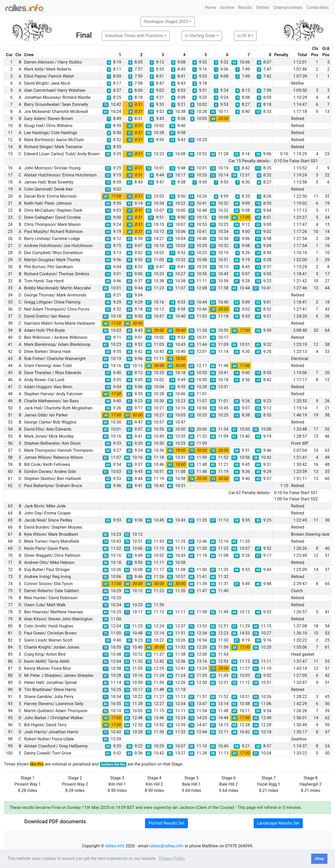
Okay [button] (319, 859)
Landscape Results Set (278, 823)
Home (210, 7)
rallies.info (115, 846)
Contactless (318, 7)
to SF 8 (244, 36)
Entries (263, 7)
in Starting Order (200, 36)
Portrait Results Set (166, 823)
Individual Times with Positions (134, 36)
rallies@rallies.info (166, 846)
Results (245, 7)
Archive (227, 7)
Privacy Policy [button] (172, 858)
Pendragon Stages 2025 (166, 22)
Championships (288, 7)
